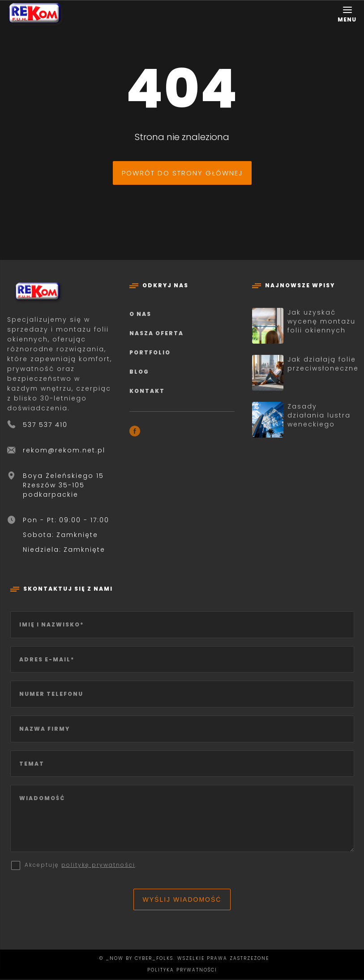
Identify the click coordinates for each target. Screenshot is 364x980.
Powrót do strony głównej (182, 173)
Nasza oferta (156, 333)
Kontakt (147, 391)
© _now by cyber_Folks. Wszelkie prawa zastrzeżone (182, 959)
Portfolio (150, 352)
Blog (139, 372)
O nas (140, 314)
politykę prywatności (98, 866)
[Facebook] (135, 433)
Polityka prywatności (182, 971)
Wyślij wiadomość (182, 900)
